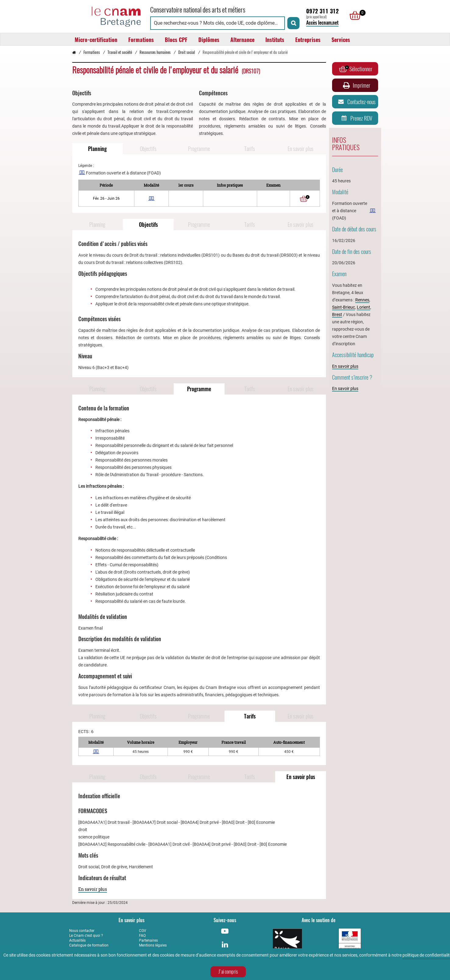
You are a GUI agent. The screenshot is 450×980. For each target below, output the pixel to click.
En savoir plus (93, 889)
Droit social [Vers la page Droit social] (187, 52)
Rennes (362, 300)
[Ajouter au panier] (305, 198)
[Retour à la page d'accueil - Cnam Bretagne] (107, 16)
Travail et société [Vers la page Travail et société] (120, 52)
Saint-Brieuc (344, 307)
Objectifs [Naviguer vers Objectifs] (148, 149)
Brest (337, 314)
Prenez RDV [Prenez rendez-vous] (356, 118)
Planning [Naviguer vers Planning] (97, 149)
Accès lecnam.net (322, 23)
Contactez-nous (356, 102)
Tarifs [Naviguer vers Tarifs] (250, 149)
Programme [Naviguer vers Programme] (199, 149)
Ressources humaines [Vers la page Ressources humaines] (155, 52)
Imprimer (356, 85)
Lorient (363, 307)
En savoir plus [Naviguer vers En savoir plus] (301, 149)
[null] (353, 16)
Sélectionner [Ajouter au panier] (356, 69)
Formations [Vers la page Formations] (92, 52)
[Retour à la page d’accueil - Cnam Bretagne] (74, 52)
